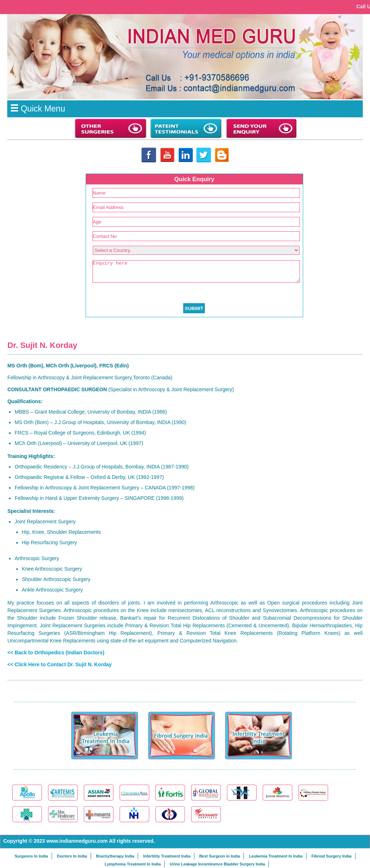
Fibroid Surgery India (332, 856)
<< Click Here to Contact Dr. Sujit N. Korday (59, 664)
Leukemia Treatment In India (276, 856)
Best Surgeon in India (220, 856)
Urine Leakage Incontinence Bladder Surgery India (217, 864)
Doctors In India (72, 856)
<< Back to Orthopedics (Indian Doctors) (56, 653)
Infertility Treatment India (167, 856)
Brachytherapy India (115, 856)
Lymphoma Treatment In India (133, 864)
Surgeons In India (31, 856)
